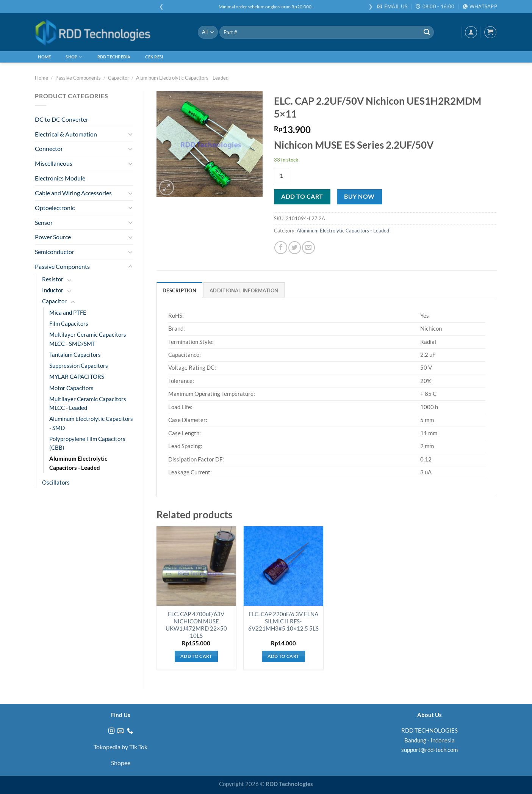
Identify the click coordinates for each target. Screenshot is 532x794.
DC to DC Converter (62, 119)
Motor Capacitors (71, 388)
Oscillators (56, 483)
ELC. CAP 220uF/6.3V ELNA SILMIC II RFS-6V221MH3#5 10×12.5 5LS (283, 621)
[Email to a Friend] (308, 247)
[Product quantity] (282, 176)
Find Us (121, 715)
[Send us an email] (120, 731)
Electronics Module (60, 178)
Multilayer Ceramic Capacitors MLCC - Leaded (88, 403)
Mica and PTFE (68, 313)
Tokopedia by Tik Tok (120, 747)
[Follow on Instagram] (111, 731)
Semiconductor (55, 252)
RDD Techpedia (114, 57)
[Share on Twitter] (295, 247)
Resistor (53, 279)
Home (44, 57)
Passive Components (78, 78)
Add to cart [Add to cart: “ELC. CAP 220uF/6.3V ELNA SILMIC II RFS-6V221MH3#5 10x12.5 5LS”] (283, 656)
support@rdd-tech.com (430, 750)
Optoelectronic (55, 208)
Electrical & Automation (66, 134)
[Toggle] (130, 134)
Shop (74, 57)
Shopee (121, 763)
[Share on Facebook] (281, 247)
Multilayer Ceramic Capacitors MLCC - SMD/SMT (88, 339)
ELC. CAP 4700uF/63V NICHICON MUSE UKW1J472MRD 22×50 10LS (196, 625)
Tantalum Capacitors (75, 355)
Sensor (44, 222)
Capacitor (119, 78)
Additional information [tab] (244, 290)
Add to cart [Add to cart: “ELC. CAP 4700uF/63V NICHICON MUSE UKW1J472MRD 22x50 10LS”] (196, 656)
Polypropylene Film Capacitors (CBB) (87, 443)
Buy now (359, 196)
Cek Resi (154, 57)
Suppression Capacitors (79, 366)
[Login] (471, 32)
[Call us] (130, 731)
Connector (49, 148)
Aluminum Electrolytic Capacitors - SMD (91, 423)
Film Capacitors (69, 324)
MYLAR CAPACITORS (77, 377)
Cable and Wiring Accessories (73, 193)
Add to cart (302, 196)
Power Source (53, 237)
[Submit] (427, 32)
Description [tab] (179, 290)
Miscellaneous (54, 163)
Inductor (53, 290)
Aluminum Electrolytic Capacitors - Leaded (182, 78)
